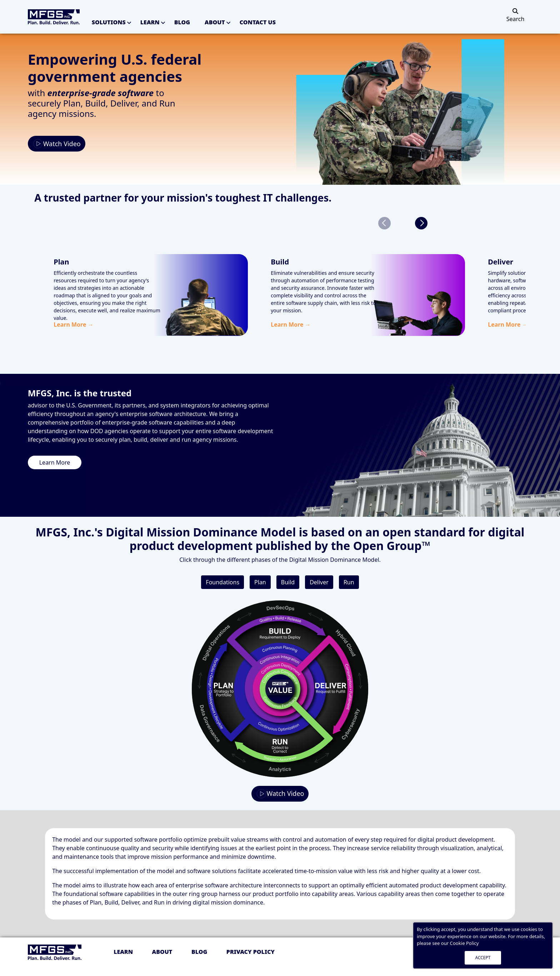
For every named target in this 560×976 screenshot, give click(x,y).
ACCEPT (483, 958)
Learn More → (73, 324)
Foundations (222, 582)
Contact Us (258, 22)
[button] (421, 223)
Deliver (319, 582)
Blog (182, 22)
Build (288, 582)
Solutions (109, 22)
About (215, 22)
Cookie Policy (464, 943)
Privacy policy (251, 952)
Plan (260, 582)
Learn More (55, 462)
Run (349, 582)
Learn (150, 22)
